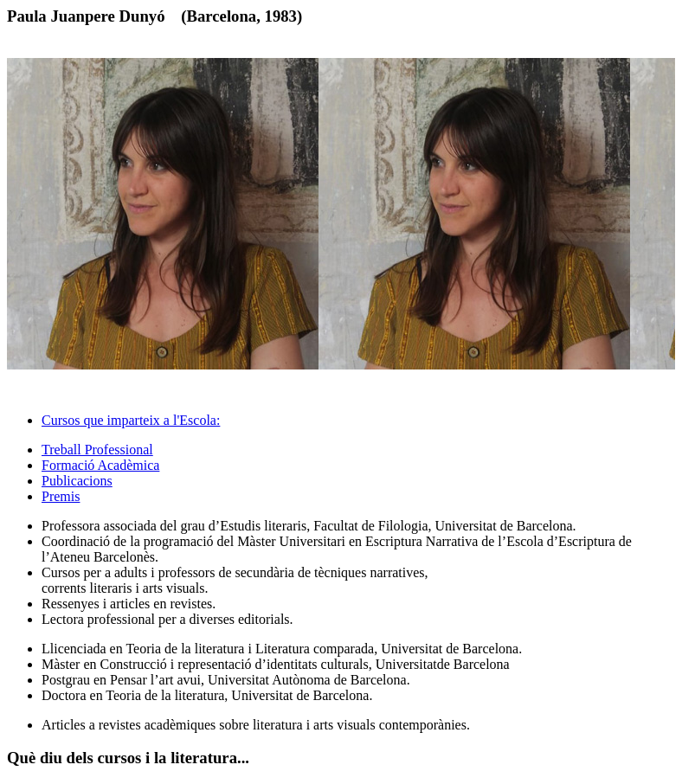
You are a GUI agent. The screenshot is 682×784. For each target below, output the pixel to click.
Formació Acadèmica (100, 465)
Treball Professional (97, 450)
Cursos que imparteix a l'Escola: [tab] (131, 420)
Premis (61, 496)
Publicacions (77, 481)
